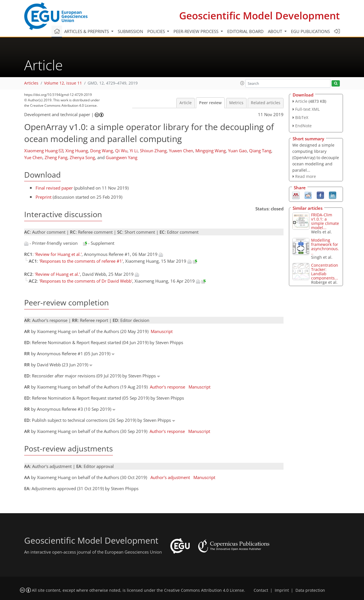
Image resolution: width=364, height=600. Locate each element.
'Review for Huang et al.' (58, 254)
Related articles (266, 103)
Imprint (282, 590)
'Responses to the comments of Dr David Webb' (86, 281)
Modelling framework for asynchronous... (325, 246)
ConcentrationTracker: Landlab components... (325, 272)
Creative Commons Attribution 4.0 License (204, 590)
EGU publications (310, 31)
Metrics (236, 103)
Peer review (210, 103)
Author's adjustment (170, 477)
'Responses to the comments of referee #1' (81, 261)
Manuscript (162, 331)
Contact (261, 590)
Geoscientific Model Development (259, 16)
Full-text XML (307, 109)
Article (186, 103)
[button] (242, 83)
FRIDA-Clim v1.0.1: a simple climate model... (325, 221)
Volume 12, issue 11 (63, 83)
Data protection (310, 590)
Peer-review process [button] (197, 31)
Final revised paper (54, 188)
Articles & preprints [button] (87, 31)
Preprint (44, 197)
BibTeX (302, 117)
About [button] (276, 31)
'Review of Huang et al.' (57, 274)
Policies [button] (157, 31)
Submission (130, 31)
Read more (306, 176)
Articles (31, 83)
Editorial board (245, 31)
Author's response (167, 387)
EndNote (303, 126)
